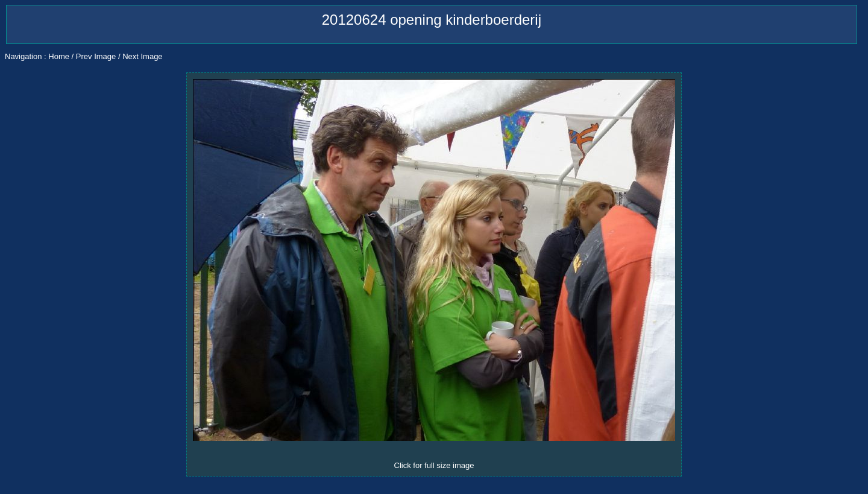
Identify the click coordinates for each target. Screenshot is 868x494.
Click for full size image (434, 465)
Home (59, 56)
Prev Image (96, 56)
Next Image (142, 56)
